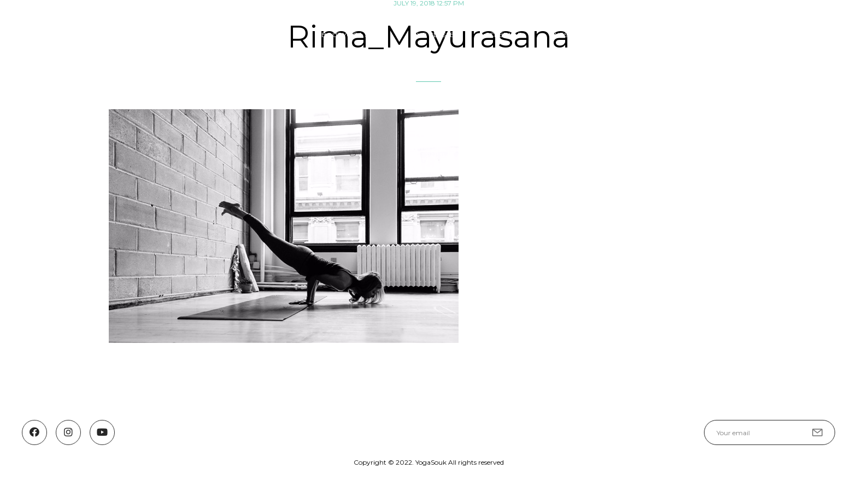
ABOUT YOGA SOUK (350, 35)
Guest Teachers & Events (596, 35)
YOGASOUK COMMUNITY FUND (722, 35)
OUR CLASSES (435, 35)
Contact (818, 35)
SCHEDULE (504, 35)
